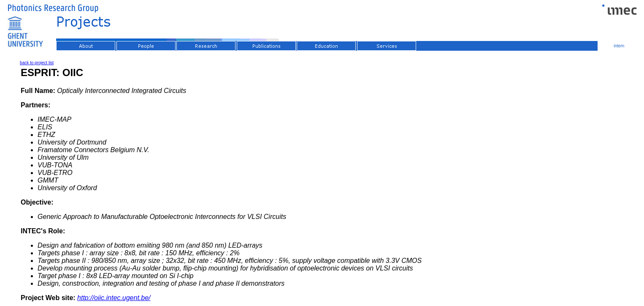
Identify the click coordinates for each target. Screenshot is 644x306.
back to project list (37, 63)
